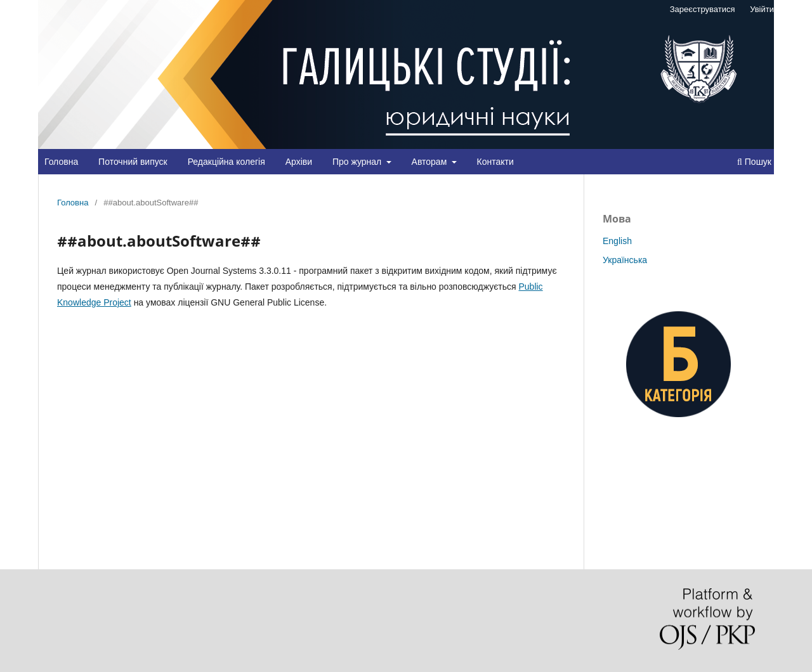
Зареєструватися (703, 9)
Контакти (495, 162)
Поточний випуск (133, 162)
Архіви (299, 162)
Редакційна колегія (226, 162)
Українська (625, 260)
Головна (61, 162)
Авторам (431, 162)
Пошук (754, 162)
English (617, 241)
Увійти (762, 9)
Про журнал (358, 162)
